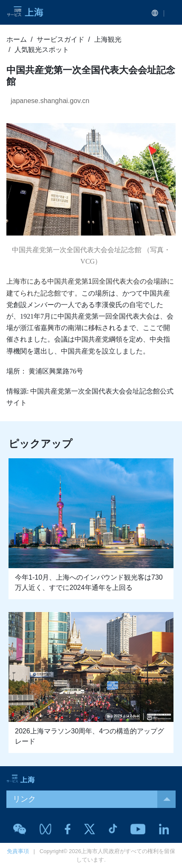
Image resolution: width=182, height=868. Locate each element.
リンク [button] (94, 799)
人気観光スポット (42, 50)
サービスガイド (61, 39)
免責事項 (18, 851)
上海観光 (108, 39)
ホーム (17, 39)
